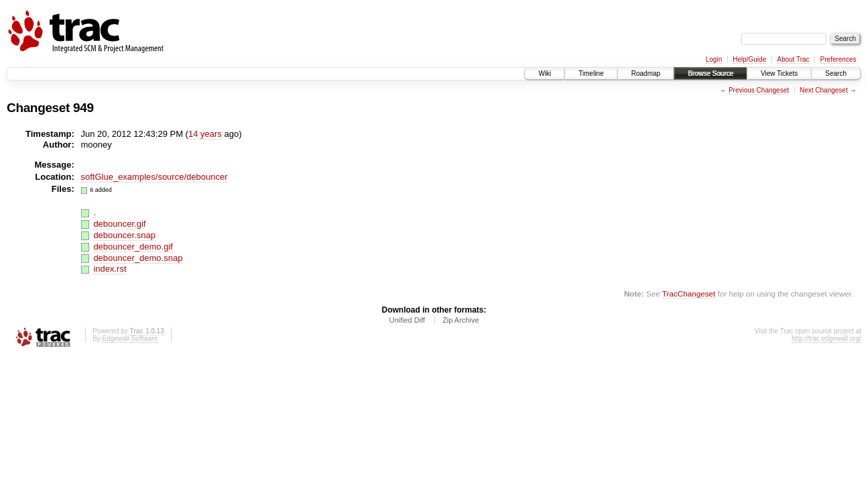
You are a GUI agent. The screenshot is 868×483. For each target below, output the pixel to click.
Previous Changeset (759, 90)
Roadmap (646, 73)
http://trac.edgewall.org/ (826, 338)
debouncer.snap (124, 235)
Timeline (591, 73)
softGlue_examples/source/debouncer (154, 177)
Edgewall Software (130, 338)
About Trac (793, 59)
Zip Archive (460, 320)
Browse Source (710, 73)
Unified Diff (407, 320)
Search (836, 73)
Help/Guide (749, 59)
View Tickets (779, 73)
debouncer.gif (119, 224)
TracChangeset (689, 293)
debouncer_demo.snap (138, 258)
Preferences (839, 59)
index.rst (110, 269)
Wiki (545, 73)
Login (714, 59)
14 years (205, 134)
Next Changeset (824, 90)
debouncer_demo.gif (133, 247)
